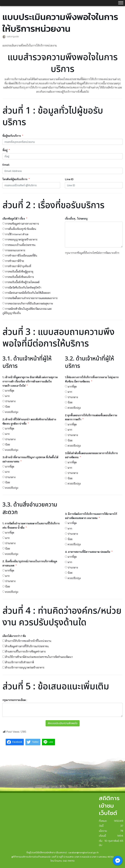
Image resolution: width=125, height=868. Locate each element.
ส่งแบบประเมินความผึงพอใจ (63, 723)
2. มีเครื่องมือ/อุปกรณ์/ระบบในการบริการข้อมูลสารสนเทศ (30, 563)
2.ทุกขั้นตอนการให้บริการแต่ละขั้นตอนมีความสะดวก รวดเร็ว (91, 417)
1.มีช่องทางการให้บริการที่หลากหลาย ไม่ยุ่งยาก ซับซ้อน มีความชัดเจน (92, 379)
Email (6, 165)
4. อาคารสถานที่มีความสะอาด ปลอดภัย (88, 552)
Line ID (69, 179)
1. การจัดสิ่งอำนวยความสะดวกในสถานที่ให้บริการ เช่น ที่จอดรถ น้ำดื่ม (31, 525)
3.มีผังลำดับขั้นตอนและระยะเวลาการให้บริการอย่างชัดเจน (91, 455)
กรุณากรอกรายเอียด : (15, 700)
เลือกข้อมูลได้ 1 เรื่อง (14, 219)
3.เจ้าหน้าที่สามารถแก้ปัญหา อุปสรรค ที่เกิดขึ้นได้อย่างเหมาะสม (30, 459)
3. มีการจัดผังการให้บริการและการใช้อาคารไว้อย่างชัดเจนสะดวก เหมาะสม (91, 516)
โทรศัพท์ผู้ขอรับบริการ (15, 179)
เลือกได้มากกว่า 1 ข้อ (14, 636)
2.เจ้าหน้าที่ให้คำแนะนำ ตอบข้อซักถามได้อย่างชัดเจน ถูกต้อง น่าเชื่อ (29, 421)
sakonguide (13, 36)
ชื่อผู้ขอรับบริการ (12, 136)
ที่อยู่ (5, 150)
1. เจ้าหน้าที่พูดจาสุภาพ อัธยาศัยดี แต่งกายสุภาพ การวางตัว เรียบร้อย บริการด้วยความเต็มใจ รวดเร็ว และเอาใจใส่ (30, 381)
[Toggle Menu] (121, 3)
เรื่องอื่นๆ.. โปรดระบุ (76, 219)
